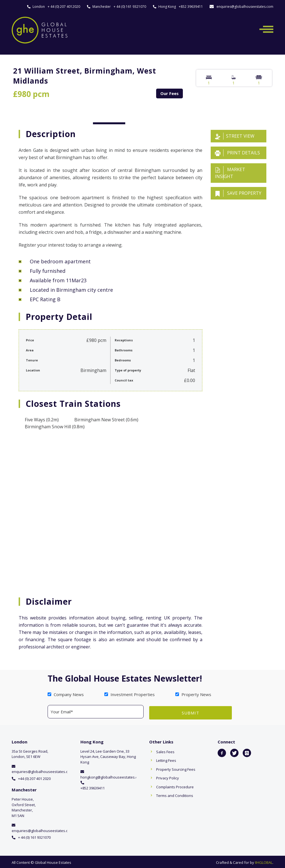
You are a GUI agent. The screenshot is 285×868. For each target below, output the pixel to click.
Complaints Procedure (175, 786)
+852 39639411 (191, 7)
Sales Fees (165, 751)
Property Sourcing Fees (176, 768)
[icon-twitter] (234, 752)
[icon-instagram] (247, 752)
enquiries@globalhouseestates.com (245, 7)
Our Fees (169, 93)
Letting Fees (166, 759)
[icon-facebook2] (222, 752)
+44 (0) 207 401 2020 (34, 777)
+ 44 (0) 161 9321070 (130, 7)
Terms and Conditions (175, 794)
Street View (235, 136)
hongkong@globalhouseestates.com (111, 776)
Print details (237, 153)
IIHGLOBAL (264, 861)
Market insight (230, 173)
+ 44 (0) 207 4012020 (64, 7)
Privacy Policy (168, 777)
